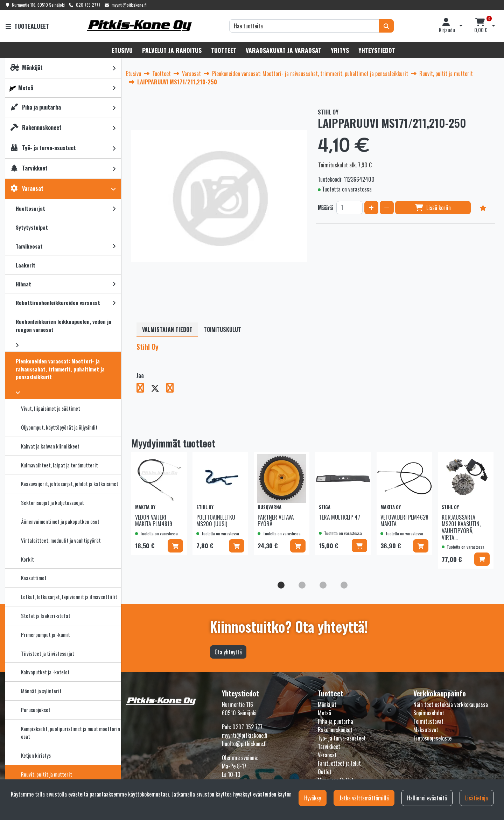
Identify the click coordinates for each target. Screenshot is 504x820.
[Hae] (304, 26)
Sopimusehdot (429, 713)
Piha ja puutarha (335, 721)
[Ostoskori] (481, 26)
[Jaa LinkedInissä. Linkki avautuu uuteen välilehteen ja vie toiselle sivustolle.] (173, 389)
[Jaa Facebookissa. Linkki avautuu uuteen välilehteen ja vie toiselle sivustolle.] (144, 389)
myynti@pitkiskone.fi (129, 5)
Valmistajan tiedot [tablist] (167, 329)
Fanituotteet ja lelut (339, 763)
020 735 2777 (88, 5)
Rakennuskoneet (335, 730)
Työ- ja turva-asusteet (342, 738)
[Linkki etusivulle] (139, 26)
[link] (114, 68)
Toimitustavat (428, 721)
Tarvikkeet (329, 746)
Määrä (325, 208)
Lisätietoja (477, 798)
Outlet (325, 772)
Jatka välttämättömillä (364, 798)
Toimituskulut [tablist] (222, 329)
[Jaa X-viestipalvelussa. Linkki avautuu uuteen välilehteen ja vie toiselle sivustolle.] (159, 389)
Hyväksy (313, 798)
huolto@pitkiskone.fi (244, 744)
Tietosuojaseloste (432, 738)
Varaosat (327, 755)
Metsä (324, 713)
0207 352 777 (247, 727)
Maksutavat (426, 730)
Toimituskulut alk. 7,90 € (345, 165)
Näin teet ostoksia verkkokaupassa (451, 704)
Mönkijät (327, 704)
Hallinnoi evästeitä (427, 798)
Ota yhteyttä (228, 652)
